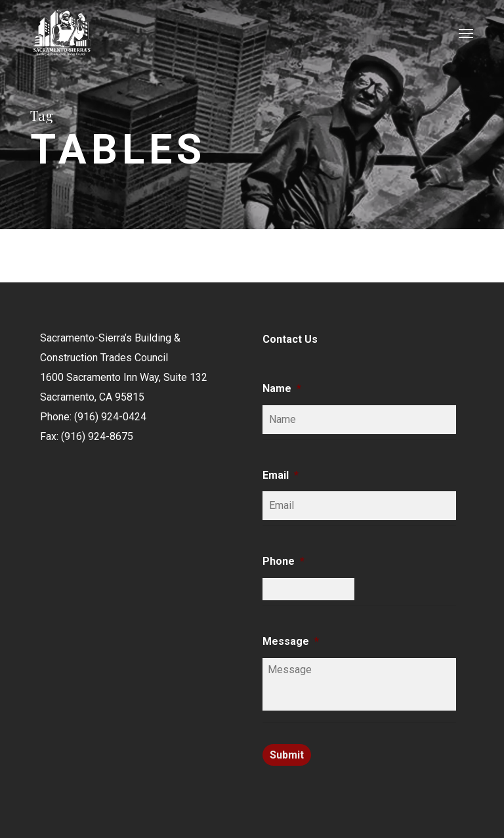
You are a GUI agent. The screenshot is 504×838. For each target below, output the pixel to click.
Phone (283, 561)
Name (282, 388)
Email (281, 475)
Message (291, 641)
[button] (466, 33)
